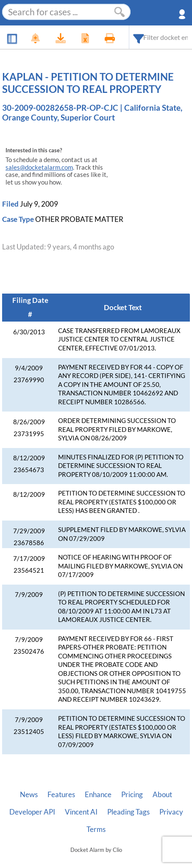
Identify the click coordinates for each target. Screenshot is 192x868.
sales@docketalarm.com (39, 167)
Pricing (132, 795)
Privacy (171, 812)
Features (61, 795)
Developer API (32, 812)
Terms (96, 829)
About (162, 795)
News (29, 795)
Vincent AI (81, 812)
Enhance (98, 795)
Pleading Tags (128, 812)
